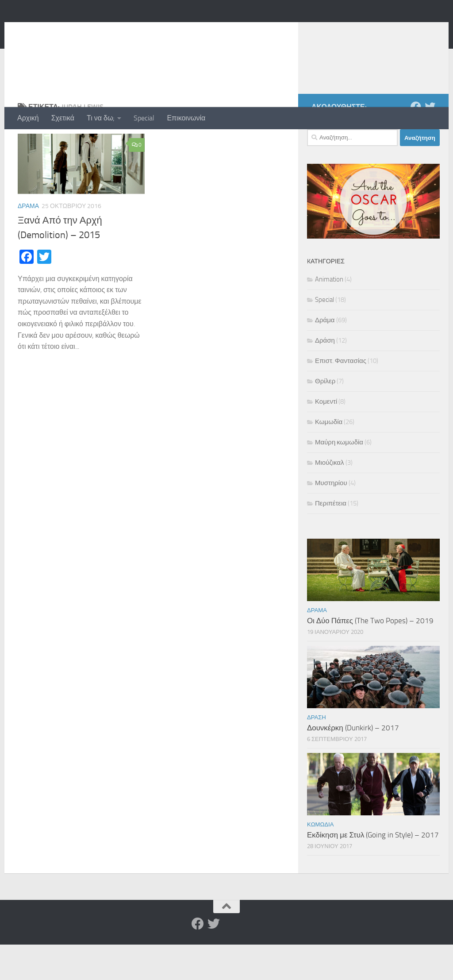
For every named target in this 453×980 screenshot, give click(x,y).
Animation (329, 315)
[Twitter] (430, 142)
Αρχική (28, 118)
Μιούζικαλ (330, 498)
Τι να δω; (101, 118)
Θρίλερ (325, 417)
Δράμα (28, 241)
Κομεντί (326, 437)
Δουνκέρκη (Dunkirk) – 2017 (353, 763)
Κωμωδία (329, 457)
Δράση (325, 376)
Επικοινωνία (186, 118)
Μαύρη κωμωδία (339, 478)
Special (144, 118)
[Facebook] (416, 142)
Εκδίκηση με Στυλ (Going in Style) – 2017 (373, 870)
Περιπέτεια (331, 539)
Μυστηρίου (331, 518)
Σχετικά (63, 118)
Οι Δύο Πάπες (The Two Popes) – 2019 (370, 656)
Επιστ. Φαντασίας (341, 396)
